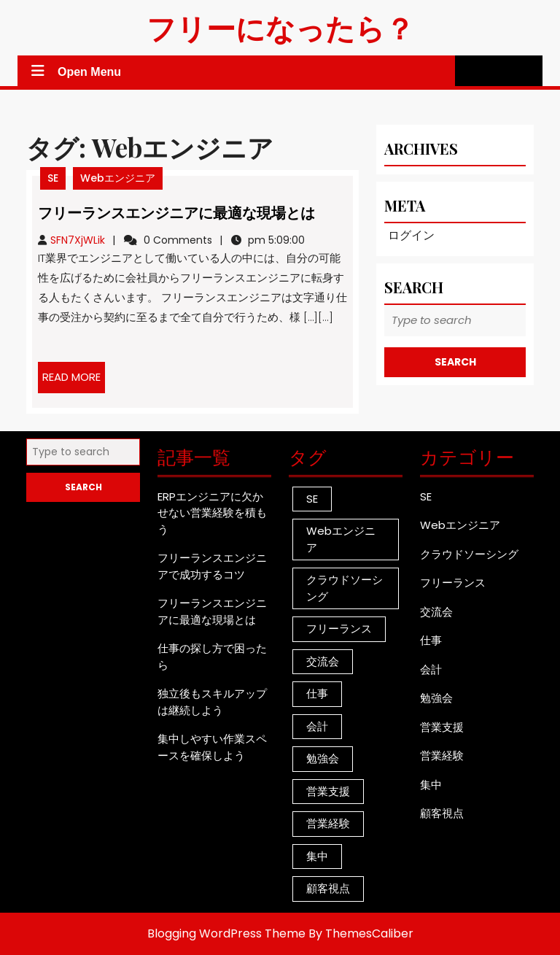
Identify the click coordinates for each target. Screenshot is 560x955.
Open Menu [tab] (74, 71)
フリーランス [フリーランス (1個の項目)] (339, 629)
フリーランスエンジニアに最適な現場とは (176, 212)
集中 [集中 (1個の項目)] (317, 856)
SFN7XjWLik (78, 240)
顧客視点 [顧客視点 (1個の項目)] (328, 888)
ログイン (411, 235)
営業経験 (442, 755)
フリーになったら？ (280, 27)
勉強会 (436, 698)
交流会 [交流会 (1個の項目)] (323, 661)
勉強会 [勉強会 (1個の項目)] (323, 758)
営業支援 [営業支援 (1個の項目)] (328, 791)
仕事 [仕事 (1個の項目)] (317, 693)
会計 (431, 669)
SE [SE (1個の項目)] (312, 499)
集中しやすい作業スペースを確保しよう (212, 747)
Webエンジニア (118, 178)
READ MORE (74, 381)
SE (53, 178)
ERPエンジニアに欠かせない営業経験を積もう (212, 513)
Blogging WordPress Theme (226, 933)
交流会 (436, 612)
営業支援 (442, 727)
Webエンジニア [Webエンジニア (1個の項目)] (341, 539)
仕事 (431, 640)
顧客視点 (442, 813)
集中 (431, 785)
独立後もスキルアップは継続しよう (212, 702)
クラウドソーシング (469, 554)
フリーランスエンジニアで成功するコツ (212, 566)
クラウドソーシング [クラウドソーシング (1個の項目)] (345, 588)
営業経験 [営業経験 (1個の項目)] (328, 823)
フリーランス (453, 583)
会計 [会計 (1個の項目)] (317, 726)
